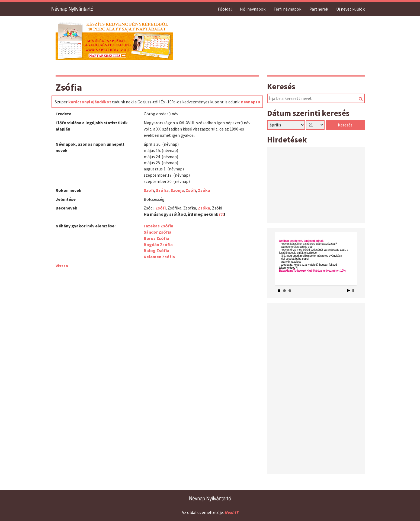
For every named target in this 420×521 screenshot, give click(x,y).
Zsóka (204, 190)
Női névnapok (253, 9)
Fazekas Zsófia (158, 226)
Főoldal (225, 9)
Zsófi (191, 190)
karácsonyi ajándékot (90, 102)
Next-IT (231, 512)
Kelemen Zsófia (159, 257)
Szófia (162, 190)
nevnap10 (250, 102)
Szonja (177, 190)
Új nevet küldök (350, 9)
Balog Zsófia (156, 250)
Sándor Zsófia (158, 232)
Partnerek (319, 9)
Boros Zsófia (156, 238)
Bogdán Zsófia (158, 244)
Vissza (62, 266)
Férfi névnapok (287, 9)
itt (222, 214)
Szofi (149, 190)
